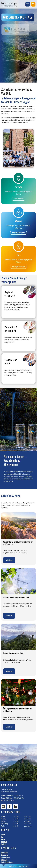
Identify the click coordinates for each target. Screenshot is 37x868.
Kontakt (3, 844)
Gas (2, 837)
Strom (3, 835)
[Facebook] (10, 807)
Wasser (3, 839)
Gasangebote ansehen (18, 267)
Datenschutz (5, 855)
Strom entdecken (18, 199)
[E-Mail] (4, 807)
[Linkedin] (15, 807)
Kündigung (4, 860)
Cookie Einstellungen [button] (7, 862)
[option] (18, 762)
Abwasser (4, 842)
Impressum (4, 853)
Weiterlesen (9, 560)
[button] (4, 864)
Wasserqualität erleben (18, 233)
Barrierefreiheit (6, 857)
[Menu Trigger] (28, 4)
